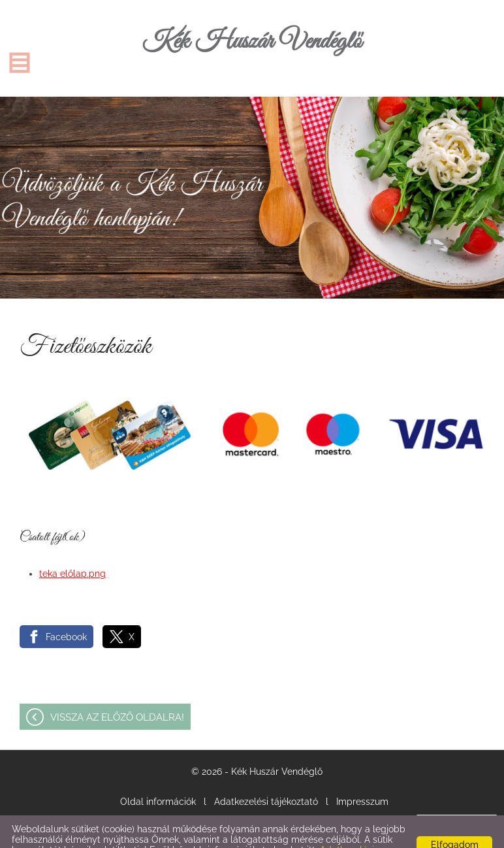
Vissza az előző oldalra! (117, 691)
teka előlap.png (72, 547)
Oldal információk (158, 775)
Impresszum (362, 775)
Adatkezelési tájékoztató (266, 775)
